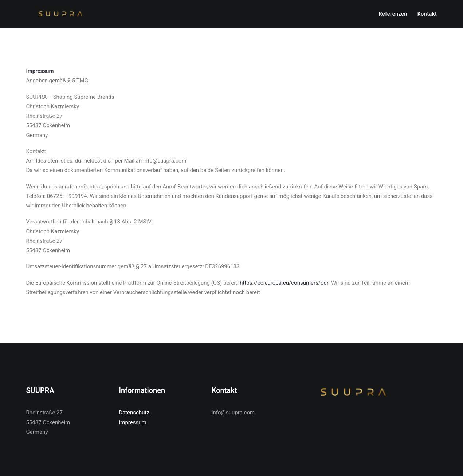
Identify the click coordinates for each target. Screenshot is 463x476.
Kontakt (427, 15)
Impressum (132, 422)
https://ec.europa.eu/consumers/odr (284, 286)
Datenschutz (134, 413)
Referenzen (393, 15)
